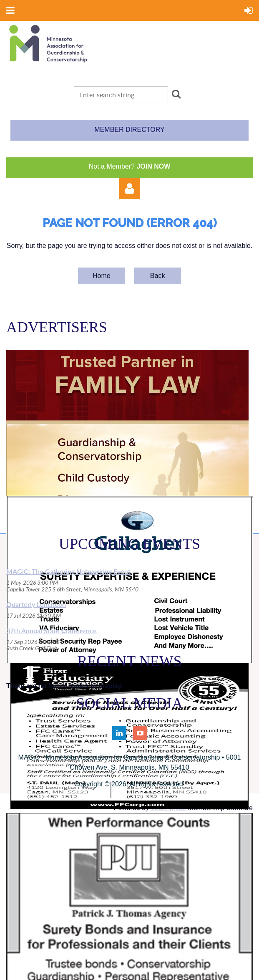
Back (158, 276)
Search (176, 94)
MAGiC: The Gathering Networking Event (68, 571)
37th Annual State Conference (52, 630)
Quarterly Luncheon (36, 604)
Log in (130, 189)
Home (102, 276)
